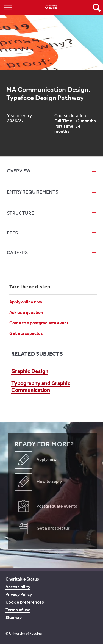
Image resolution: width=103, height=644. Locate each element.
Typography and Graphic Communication (41, 387)
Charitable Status (22, 579)
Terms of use (18, 610)
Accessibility (18, 587)
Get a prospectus (26, 333)
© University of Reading (24, 633)
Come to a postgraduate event (39, 323)
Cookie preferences (25, 602)
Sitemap (14, 617)
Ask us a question (26, 312)
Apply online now (26, 302)
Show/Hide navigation (8, 8)
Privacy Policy (19, 594)
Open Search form (97, 8)
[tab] (51, 171)
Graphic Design (30, 371)
